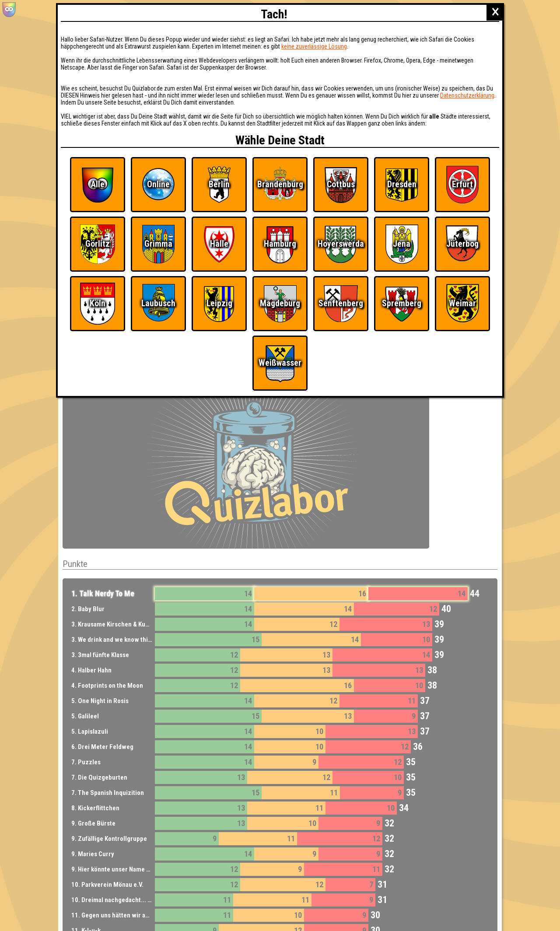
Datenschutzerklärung (467, 95)
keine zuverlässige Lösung (314, 46)
